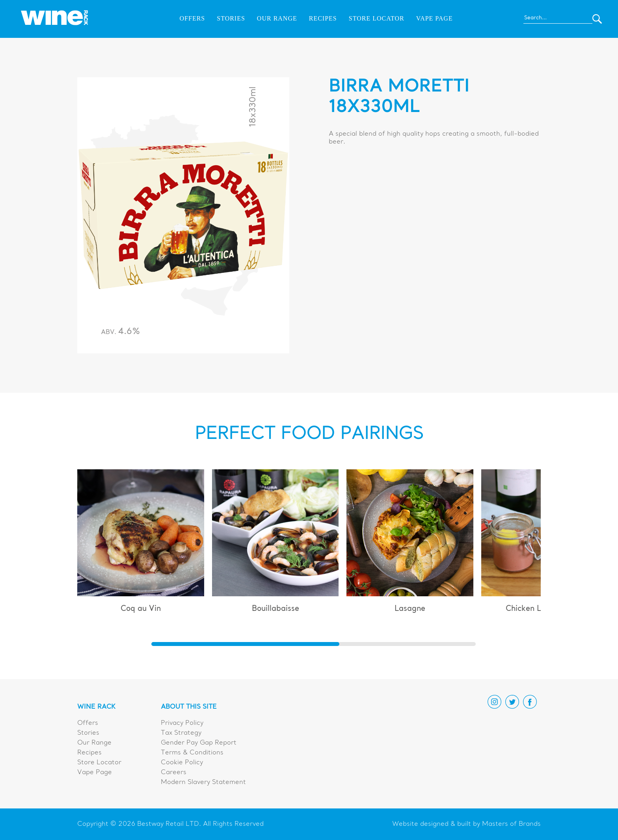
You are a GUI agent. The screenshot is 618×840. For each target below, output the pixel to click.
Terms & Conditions (192, 753)
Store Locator (377, 18)
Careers (174, 773)
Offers (193, 18)
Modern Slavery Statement (203, 782)
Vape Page (435, 18)
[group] (141, 545)
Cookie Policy (182, 763)
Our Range (277, 18)
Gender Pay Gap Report (199, 743)
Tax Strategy (181, 733)
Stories (231, 18)
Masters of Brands (511, 824)
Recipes (323, 18)
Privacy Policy (182, 723)
